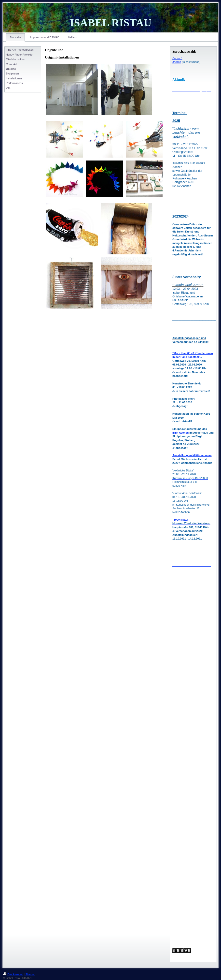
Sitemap (30, 974)
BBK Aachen (180, 433)
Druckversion (13, 974)
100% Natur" (182, 520)
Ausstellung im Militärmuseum (192, 455)
